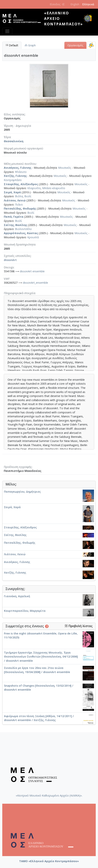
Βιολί (28, 196)
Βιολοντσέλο (23, 229)
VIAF (7, 279)
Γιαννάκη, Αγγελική (17, 596)
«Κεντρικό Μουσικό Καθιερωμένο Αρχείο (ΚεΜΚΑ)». (49, 795)
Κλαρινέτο (34, 188)
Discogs (9, 267)
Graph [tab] (30, 45)
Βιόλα (19, 196)
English (75, 4)
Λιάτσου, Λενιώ (15, 200)
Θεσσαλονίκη (14, 141)
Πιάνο (19, 205)
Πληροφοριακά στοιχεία (19, 293)
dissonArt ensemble (32, 271)
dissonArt (10, 260)
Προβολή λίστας (79, 626)
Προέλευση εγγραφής (18, 467)
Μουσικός (65, 168)
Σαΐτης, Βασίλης (15, 225)
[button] (66, 626)
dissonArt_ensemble (35, 283)
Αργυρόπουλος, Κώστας (21, 233)
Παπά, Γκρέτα (14, 217)
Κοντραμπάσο (13, 180)
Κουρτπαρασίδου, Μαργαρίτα (25, 611)
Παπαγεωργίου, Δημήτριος (22, 492)
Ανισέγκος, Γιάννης (18, 168)
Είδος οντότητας (14, 114)
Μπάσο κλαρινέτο (54, 188)
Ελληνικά (88, 4)
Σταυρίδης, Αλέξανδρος (21, 184)
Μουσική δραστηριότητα (20, 244)
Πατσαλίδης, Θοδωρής (20, 208)
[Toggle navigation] (7, 31)
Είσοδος (57, 4)
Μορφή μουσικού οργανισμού (23, 148)
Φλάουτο (21, 172)
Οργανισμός (75, 45)
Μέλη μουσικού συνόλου (20, 164)
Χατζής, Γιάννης (15, 176)
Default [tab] (12, 45)
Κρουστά (33, 237)
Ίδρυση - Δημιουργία (17, 126)
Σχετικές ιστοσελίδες (17, 256)
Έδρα (7, 137)
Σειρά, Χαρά (12, 192)
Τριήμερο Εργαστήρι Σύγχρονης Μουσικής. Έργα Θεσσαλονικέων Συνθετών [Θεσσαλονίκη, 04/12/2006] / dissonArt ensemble (41, 657)
